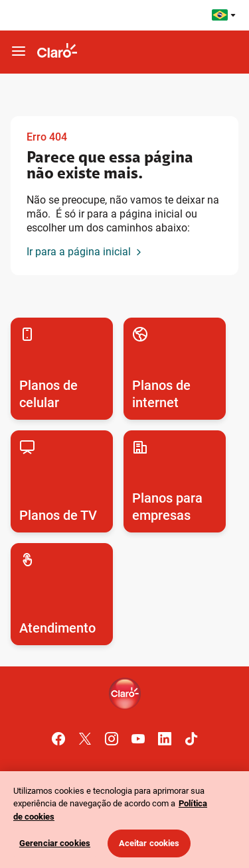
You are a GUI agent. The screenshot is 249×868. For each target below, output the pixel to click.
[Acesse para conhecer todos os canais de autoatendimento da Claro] (62, 594)
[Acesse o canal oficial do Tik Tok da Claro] (191, 739)
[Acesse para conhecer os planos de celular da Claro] (62, 369)
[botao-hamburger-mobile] (19, 52)
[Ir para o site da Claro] (57, 52)
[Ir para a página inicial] (85, 252)
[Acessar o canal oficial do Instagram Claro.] (112, 739)
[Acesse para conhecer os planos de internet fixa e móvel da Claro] (175, 369)
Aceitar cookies (149, 843)
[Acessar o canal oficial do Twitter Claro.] (85, 739)
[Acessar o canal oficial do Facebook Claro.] (58, 739)
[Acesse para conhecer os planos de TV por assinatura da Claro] (62, 481)
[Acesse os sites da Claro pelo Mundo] (224, 15)
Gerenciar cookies (55, 843)
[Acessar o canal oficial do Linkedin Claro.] (165, 739)
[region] (124, 820)
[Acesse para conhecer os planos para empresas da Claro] (175, 481)
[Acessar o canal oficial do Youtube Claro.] (138, 739)
